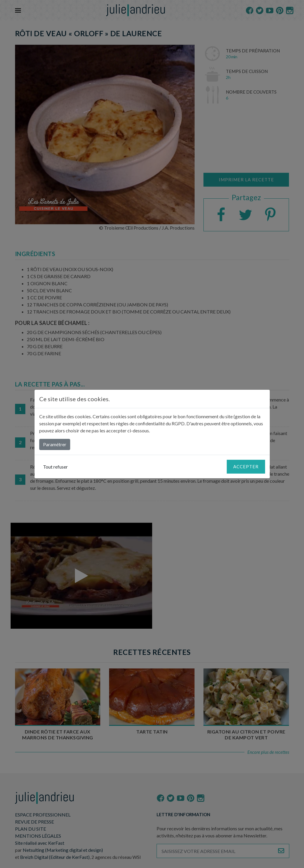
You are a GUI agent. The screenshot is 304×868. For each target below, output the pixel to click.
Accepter (246, 467)
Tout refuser (55, 467)
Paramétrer (55, 444)
